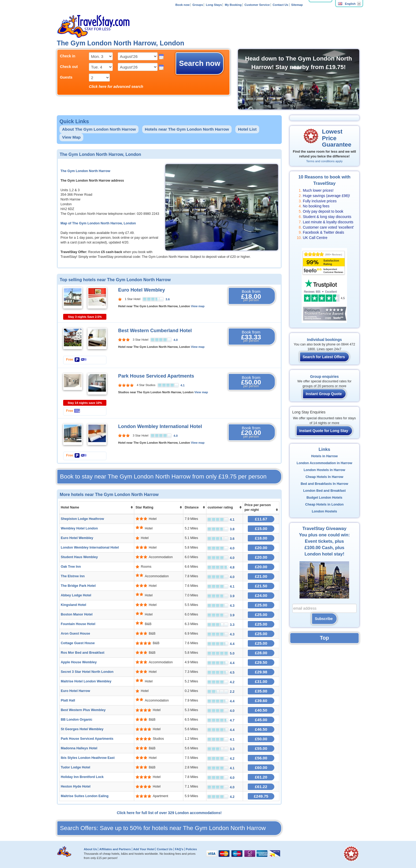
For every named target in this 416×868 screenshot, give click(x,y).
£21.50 (261, 586)
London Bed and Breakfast (324, 491)
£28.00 (261, 653)
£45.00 (261, 720)
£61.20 (261, 777)
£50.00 (261, 739)
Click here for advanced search (116, 87)
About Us (90, 849)
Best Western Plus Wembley (83, 710)
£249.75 (261, 796)
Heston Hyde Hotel (76, 786)
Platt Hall (68, 700)
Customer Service (257, 5)
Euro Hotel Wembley (142, 290)
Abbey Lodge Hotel (76, 595)
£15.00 (261, 529)
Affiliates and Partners (115, 849)
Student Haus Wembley (79, 557)
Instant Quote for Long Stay (324, 431)
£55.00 (261, 748)
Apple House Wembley (79, 662)
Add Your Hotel (144, 849)
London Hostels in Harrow (324, 470)
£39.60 (261, 701)
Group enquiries (324, 377)
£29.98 (261, 672)
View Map (71, 137)
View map (198, 306)
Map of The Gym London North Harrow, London (98, 223)
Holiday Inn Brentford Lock (82, 777)
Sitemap (297, 5)
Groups (198, 5)
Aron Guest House (75, 634)
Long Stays (214, 5)
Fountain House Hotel (78, 624)
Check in (68, 56)
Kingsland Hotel (73, 605)
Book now (182, 5)
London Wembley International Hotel (160, 426)
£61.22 (261, 787)
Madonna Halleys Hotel (79, 748)
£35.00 (261, 691)
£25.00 (261, 605)
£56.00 (261, 758)
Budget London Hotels (324, 498)
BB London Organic (77, 720)
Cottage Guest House (78, 643)
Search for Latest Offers (324, 357)
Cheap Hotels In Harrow (324, 477)
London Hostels (324, 511)
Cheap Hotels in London (324, 504)
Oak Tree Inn (71, 567)
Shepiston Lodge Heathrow (82, 519)
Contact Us (281, 5)
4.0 (176, 340)
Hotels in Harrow (324, 456)
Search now (200, 63)
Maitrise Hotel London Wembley (86, 681)
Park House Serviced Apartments (156, 376)
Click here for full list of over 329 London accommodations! (169, 813)
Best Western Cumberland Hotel (155, 331)
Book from (251, 296)
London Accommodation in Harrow (324, 463)
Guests (66, 77)
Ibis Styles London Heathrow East (88, 758)
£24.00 (261, 595)
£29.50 (261, 662)
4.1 (183, 385)
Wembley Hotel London (79, 528)
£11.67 (261, 519)
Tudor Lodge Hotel (75, 767)
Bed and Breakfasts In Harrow (324, 484)
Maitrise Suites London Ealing (85, 796)
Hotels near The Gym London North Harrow (187, 129)
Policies (191, 849)
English (347, 4)
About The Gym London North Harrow (99, 129)
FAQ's (179, 849)
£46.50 (261, 729)
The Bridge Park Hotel (78, 586)
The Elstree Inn (73, 576)
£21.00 (261, 576)
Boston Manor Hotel (77, 614)
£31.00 (261, 681)
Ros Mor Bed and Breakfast (83, 653)
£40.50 (261, 710)
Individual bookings (324, 340)
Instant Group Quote (324, 394)
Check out (69, 67)
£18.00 (261, 538)
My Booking (233, 5)
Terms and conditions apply (324, 161)
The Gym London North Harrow (85, 171)
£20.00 (261, 548)
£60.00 (261, 767)
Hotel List (247, 129)
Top (324, 638)
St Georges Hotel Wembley (82, 729)
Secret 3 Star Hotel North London (87, 672)
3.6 (168, 299)
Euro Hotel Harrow (75, 691)
